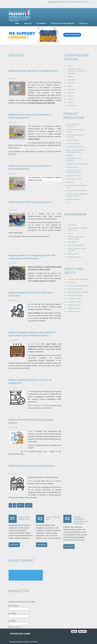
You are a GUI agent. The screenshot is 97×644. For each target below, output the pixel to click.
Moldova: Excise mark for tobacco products (30, 202)
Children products (73, 140)
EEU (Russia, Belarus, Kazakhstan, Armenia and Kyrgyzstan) (76, 71)
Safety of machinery (74, 308)
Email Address (14, 606)
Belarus (70, 86)
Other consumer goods (74, 179)
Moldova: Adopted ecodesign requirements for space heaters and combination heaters (32, 334)
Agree (74, 631)
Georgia (70, 99)
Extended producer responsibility (78, 164)
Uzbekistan (71, 80)
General (70, 233)
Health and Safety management (78, 286)
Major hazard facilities (75, 289)
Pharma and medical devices (76, 191)
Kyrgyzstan (71, 89)
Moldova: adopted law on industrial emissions (32, 466)
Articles (28, 23)
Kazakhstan (72, 83)
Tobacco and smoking (74, 199)
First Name (12, 613)
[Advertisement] (26, 575)
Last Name (12, 621)
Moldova (71, 96)
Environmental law (53, 518)
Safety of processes (74, 311)
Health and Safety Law (24, 518)
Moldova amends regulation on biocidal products (33, 71)
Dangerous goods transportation (78, 279)
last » (29, 505)
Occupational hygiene (75, 299)
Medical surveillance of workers (78, 292)
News (17, 23)
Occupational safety (74, 302)
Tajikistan (71, 102)
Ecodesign (70, 155)
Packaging (70, 182)
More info (82, 631)
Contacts (83, 23)
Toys (68, 203)
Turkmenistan (72, 105)
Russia (70, 66)
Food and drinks (72, 167)
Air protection (72, 225)
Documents (41, 23)
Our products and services (62, 23)
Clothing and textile (73, 144)
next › (20, 505)
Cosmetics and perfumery (75, 147)
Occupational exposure (75, 295)
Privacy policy (16, 627)
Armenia (71, 93)
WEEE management (75, 257)
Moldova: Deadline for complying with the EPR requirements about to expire (32, 257)
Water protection (73, 254)
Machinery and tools (73, 176)
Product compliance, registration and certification (81, 520)
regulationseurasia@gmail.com (75, 2)
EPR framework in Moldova (40, 405)
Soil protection (73, 242)
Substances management (76, 245)
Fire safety (71, 283)
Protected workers (74, 305)
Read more (14, 545)
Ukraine (70, 76)
